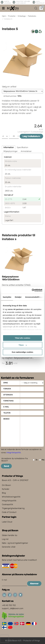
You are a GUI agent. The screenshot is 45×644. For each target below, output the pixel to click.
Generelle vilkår (9, 547)
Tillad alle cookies (22, 338)
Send (6, 466)
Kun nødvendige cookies (23, 352)
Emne (6, 383)
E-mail (6, 407)
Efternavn (8, 395)
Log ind (5, 539)
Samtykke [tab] (7, 297)
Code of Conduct (9, 512)
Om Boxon (6, 485)
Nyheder (6, 489)
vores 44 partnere (16, 309)
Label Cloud (7, 522)
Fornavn (7, 389)
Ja (35, 460)
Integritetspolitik (9, 501)
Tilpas (23, 345)
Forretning (8, 401)
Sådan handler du (10, 535)
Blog (4, 493)
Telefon (7, 413)
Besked (6, 419)
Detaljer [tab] (18, 297)
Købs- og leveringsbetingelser (15, 543)
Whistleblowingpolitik (11, 497)
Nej (42, 460)
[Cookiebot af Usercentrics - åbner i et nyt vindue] (32, 290)
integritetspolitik (14, 453)
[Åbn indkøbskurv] (41, 8)
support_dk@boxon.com (13, 608)
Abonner (34, 584)
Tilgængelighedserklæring (13, 508)
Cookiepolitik (7, 504)
